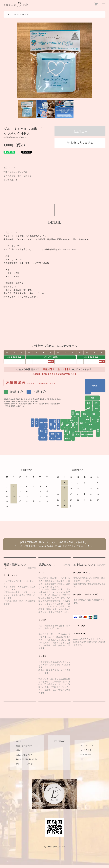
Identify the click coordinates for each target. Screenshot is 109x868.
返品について (10, 168)
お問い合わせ (86, 754)
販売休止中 (80, 131)
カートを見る (86, 750)
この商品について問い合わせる (17, 176)
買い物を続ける (11, 180)
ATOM (62, 741)
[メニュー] (103, 4)
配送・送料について (24, 746)
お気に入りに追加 (80, 143)
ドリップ (25, 14)
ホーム (19, 741)
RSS (56, 741)
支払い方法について (24, 755)
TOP (7, 14)
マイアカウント (87, 745)
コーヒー (15, 14)
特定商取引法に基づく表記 (15, 172)
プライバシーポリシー (25, 764)
